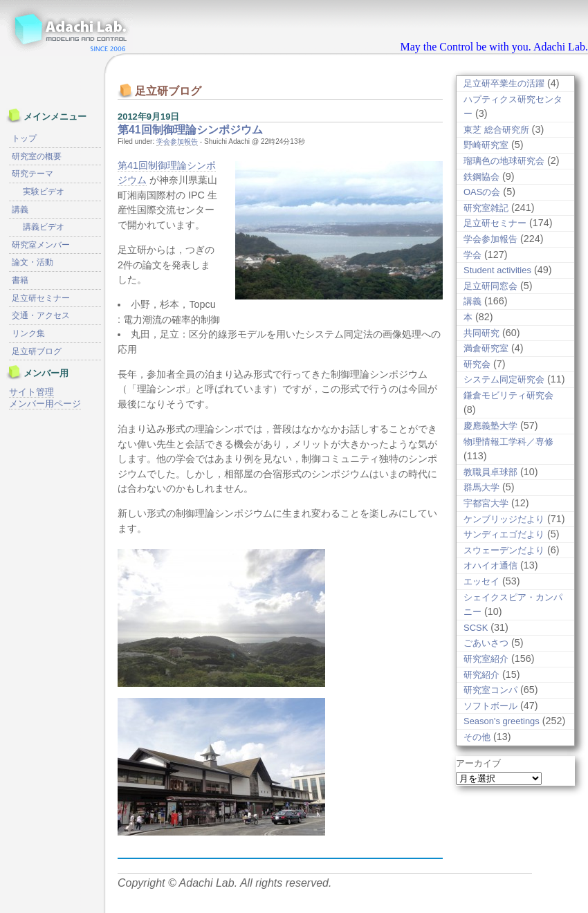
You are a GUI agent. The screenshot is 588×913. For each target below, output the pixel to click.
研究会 (477, 364)
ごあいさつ (486, 643)
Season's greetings (502, 721)
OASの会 (482, 192)
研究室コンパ (490, 690)
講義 (472, 301)
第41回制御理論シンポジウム (190, 130)
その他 (477, 737)
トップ (24, 138)
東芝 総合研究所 (496, 130)
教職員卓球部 (490, 472)
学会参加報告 (177, 141)
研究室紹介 (486, 659)
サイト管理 (31, 392)
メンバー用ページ (45, 404)
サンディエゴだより (504, 534)
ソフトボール (490, 706)
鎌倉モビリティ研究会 (508, 395)
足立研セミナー (495, 223)
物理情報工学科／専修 (508, 442)
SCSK (476, 628)
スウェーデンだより (504, 550)
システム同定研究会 (504, 379)
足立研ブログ (37, 351)
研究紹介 (481, 675)
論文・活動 (33, 262)
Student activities (497, 270)
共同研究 (481, 333)
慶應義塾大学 (490, 426)
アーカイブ (478, 763)
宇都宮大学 (486, 503)
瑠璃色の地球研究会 (504, 161)
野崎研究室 (486, 145)
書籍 (20, 280)
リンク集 (28, 333)
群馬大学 (481, 487)
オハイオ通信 (490, 565)
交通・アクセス (41, 315)
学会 (472, 255)
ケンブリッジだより (504, 519)
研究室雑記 (486, 208)
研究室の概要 (37, 156)
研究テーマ (33, 174)
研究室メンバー (41, 245)
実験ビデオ (44, 192)
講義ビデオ (44, 227)
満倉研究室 (486, 348)
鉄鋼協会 (481, 177)
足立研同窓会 (490, 286)
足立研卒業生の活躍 (504, 83)
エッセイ (481, 581)
